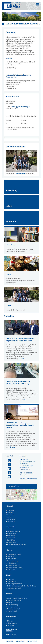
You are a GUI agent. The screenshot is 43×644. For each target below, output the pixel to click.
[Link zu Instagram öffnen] (8, 461)
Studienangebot (12, 534)
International (11, 521)
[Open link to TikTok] (8, 465)
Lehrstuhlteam (20, 174)
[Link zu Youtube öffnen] (8, 477)
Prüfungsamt (11, 563)
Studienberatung (12, 561)
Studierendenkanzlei (13, 565)
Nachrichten (11, 536)
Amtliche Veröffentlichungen (16, 545)
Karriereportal (11, 538)
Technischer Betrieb (13, 609)
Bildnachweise (11, 623)
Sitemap (9, 621)
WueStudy (10, 580)
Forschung (11, 245)
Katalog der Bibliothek (14, 588)
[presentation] (22, 335)
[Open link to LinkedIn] (8, 469)
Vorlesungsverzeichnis (14, 584)
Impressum (10, 641)
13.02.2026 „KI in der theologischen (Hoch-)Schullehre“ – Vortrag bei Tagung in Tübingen (20, 425)
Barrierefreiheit (32, 641)
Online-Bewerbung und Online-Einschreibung (21, 586)
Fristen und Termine (13, 532)
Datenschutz (20, 641)
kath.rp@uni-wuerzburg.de (21, 107)
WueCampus (11, 582)
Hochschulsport (12, 559)
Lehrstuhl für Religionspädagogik (23, 24)
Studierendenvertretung (14, 568)
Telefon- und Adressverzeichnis (17, 598)
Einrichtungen (11, 519)
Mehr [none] (22, 359)
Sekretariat (13, 96)
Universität (10, 511)
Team (9, 306)
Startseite (10, 506)
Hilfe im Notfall (11, 611)
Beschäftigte (11, 540)
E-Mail (24, 475)
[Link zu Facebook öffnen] (8, 473)
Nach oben (10, 626)
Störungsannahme (13, 607)
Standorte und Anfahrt (14, 600)
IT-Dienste (10, 557)
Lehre (9, 274)
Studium (9, 513)
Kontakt (24, 456)
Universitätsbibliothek (14, 555)
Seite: (8, 635)
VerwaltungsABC (12, 542)
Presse (9, 603)
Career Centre (11, 570)
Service (9, 550)
